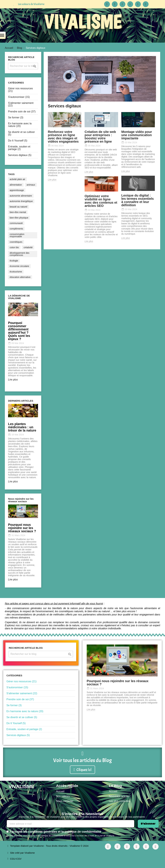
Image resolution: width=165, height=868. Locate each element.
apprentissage (17, 190)
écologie (14, 261)
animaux (31, 185)
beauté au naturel (18, 207)
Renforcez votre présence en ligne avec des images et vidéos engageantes (63, 137)
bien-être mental (18, 212)
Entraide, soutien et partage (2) (19, 148)
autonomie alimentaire (21, 196)
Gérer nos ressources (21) (20, 90)
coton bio (14, 247)
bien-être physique (19, 218)
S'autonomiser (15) (19, 97)
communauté (16, 223)
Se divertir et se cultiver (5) (21, 133)
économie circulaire (19, 266)
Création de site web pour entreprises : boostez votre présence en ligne (100, 137)
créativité (28, 247)
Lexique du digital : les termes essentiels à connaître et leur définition (138, 200)
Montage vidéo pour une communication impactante (137, 135)
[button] (82, 770)
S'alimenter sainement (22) (21, 104)
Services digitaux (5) (20, 155)
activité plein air (17, 179)
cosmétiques (16, 242)
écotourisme (16, 272)
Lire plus (13, 380)
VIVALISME (83, 22)
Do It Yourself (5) (18, 141)
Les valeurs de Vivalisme (31, 4)
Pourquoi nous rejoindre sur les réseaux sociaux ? (118, 683)
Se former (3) (16, 117)
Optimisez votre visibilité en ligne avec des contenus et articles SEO (101, 201)
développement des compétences (19, 254)
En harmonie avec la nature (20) (20, 125)
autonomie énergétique (21, 201)
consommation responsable (17, 235)
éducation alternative (20, 277)
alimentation (16, 185)
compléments (16, 229)
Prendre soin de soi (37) (22, 112)
